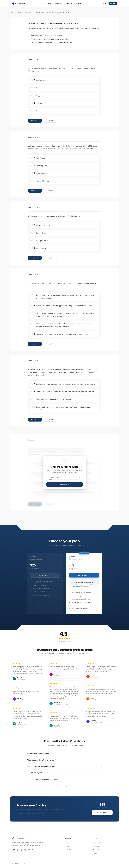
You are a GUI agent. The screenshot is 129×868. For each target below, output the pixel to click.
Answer (35, 121)
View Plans (64, 484)
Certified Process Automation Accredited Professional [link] (52, 12)
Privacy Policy (98, 846)
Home (12, 12)
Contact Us (68, 850)
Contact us (72, 745)
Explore (49, 3)
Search (68, 3)
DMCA (95, 853)
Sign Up (113, 3)
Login (104, 3)
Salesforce (28, 12)
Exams (19, 12)
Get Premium (84, 575)
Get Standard (45, 575)
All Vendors (68, 846)
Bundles (59, 3)
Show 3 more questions (64, 786)
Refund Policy (98, 850)
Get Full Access (102, 813)
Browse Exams (70, 843)
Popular (79, 3)
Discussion (50, 121)
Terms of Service (99, 843)
